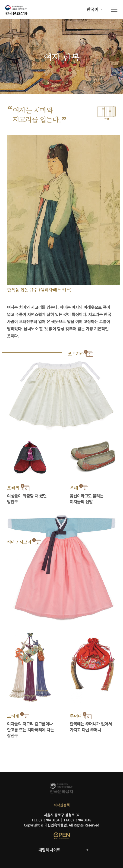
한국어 (93, 9)
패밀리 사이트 (49, 850)
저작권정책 (62, 805)
